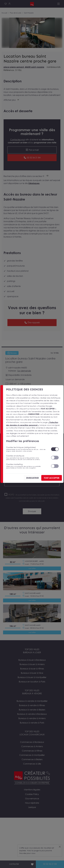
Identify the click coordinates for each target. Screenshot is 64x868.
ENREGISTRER (32, 478)
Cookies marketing (27, 466)
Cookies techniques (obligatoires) (27, 449)
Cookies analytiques (27, 457)
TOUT (52, 478)
